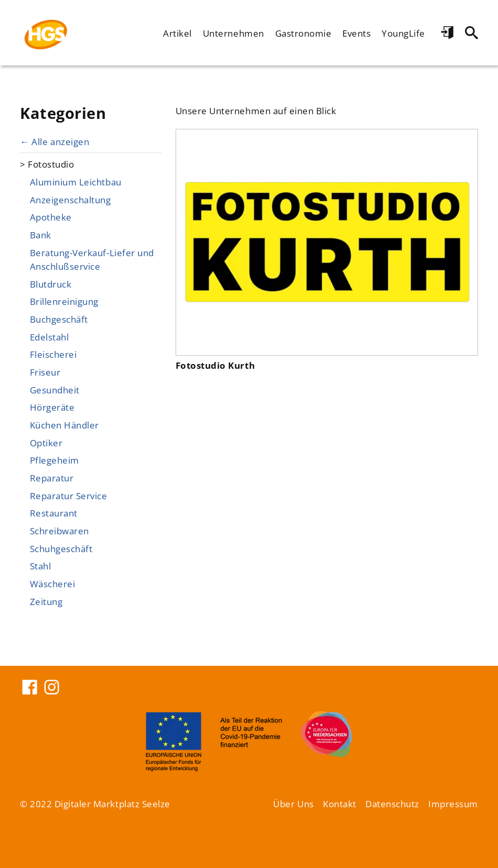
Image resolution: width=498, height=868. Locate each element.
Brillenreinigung (64, 301)
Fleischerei (53, 354)
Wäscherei (53, 584)
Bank (41, 235)
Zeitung (46, 601)
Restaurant (54, 513)
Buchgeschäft (59, 319)
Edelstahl (50, 337)
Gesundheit (55, 390)
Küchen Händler (64, 425)
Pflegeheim (55, 460)
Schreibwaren (59, 531)
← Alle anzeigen (55, 141)
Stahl (41, 566)
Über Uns (293, 804)
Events (356, 33)
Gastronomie (304, 33)
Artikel (177, 33)
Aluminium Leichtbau (76, 182)
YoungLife (403, 33)
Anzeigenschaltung (71, 200)
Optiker (46, 443)
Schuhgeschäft (61, 548)
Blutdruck (51, 284)
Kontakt (340, 804)
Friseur (45, 372)
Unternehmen (234, 33)
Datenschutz (392, 804)
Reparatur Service (69, 496)
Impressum (453, 804)
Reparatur (52, 478)
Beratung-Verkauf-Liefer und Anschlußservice (92, 259)
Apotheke (51, 217)
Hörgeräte (52, 407)
